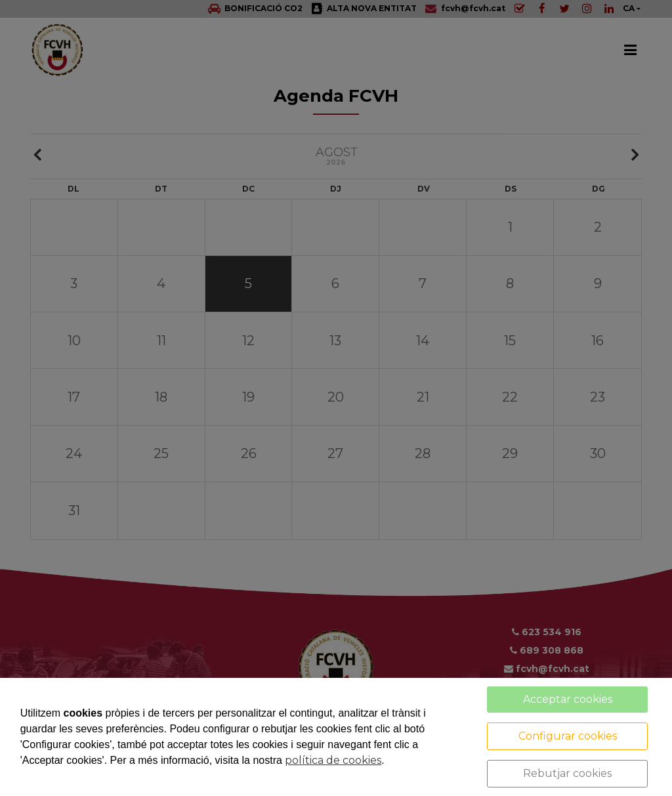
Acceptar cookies (568, 699)
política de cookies (333, 760)
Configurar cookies (568, 736)
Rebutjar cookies (567, 773)
